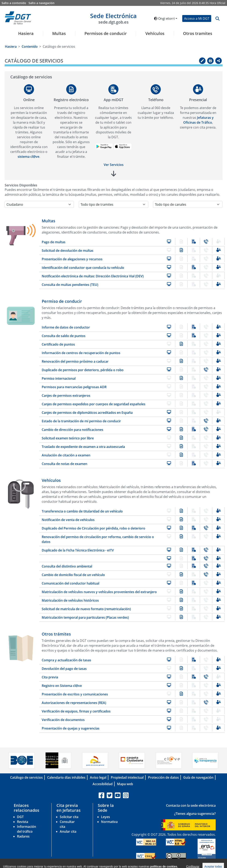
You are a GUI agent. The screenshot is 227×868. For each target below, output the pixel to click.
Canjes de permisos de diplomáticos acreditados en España (87, 413)
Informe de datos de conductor (66, 327)
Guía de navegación (198, 777)
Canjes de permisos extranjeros (66, 396)
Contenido (30, 46)
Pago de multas (54, 242)
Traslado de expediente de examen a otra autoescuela (83, 447)
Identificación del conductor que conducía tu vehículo (83, 268)
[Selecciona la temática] (113, 204)
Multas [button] (59, 34)
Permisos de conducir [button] (106, 34)
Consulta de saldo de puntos (64, 336)
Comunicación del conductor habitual (70, 583)
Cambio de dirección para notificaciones (72, 430)
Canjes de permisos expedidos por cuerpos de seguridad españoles (94, 404)
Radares (23, 836)
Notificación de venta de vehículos (68, 520)
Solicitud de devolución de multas (68, 251)
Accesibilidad (103, 784)
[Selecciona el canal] (188, 204)
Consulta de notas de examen (64, 464)
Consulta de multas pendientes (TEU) (70, 285)
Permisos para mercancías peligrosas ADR (74, 387)
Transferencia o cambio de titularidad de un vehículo (82, 511)
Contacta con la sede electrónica (191, 805)
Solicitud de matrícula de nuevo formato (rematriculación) (86, 609)
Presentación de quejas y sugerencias (71, 728)
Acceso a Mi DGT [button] (197, 18)
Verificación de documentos (63, 720)
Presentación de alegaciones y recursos (72, 259)
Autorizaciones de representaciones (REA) (74, 703)
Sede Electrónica (113, 18)
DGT (20, 817)
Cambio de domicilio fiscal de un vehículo (73, 575)
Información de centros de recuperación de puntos (81, 353)
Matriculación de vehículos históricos (70, 600)
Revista (23, 822)
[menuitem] (24, 36)
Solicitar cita (69, 817)
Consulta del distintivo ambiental (67, 566)
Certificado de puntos (58, 344)
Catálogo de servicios (26, 777)
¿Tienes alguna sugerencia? (195, 814)
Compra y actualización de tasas (66, 660)
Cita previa (50, 677)
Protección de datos (163, 777)
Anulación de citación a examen (66, 455)
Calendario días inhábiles (66, 777)
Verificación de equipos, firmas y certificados (76, 711)
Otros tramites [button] (198, 34)
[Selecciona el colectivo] (39, 204)
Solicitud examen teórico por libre (68, 438)
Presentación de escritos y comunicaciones (75, 694)
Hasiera (26, 34)
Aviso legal (98, 777)
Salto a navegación (42, 3)
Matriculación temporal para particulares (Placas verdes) (85, 617)
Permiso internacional (59, 378)
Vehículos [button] (155, 34)
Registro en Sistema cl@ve (62, 686)
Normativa (109, 822)
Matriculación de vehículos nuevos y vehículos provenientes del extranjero (99, 592)
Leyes (106, 817)
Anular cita (68, 831)
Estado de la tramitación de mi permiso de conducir (81, 421)
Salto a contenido (14, 3)
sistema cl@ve (28, 157)
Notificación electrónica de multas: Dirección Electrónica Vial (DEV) (93, 276)
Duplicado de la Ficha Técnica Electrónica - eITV (78, 550)
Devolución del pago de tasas (64, 669)
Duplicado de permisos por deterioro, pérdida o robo (83, 370)
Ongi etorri (164, 18)
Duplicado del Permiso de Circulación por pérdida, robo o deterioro (93, 528)
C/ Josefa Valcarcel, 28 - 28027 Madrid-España (159, 865)
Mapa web (125, 784)
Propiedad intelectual (127, 777)
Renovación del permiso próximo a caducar (75, 361)
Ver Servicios (114, 165)
